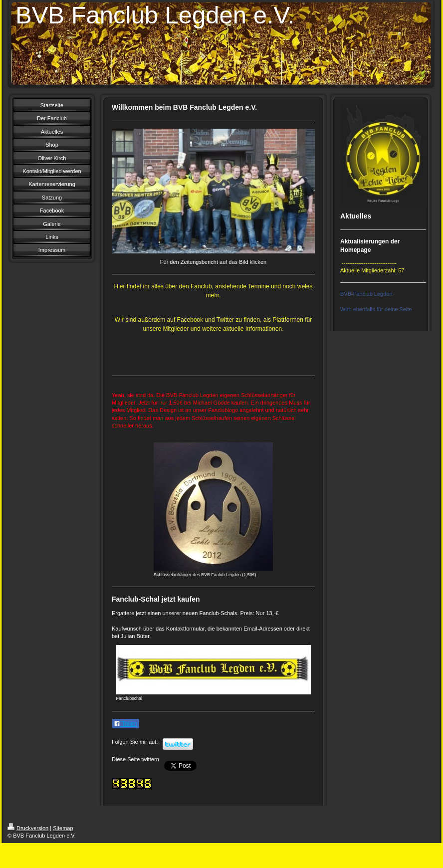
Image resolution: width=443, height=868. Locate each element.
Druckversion (28, 828)
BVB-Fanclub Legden (366, 294)
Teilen (125, 724)
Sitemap (63, 828)
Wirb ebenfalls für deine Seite (376, 309)
